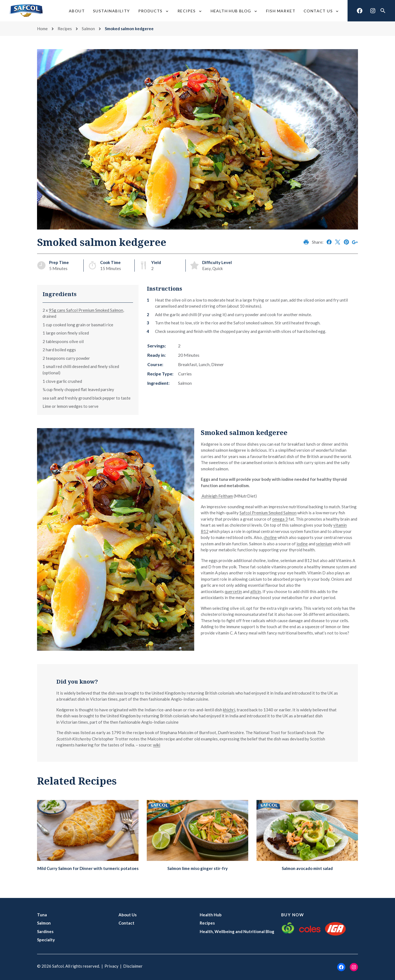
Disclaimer (133, 966)
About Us (128, 915)
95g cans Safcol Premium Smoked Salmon (86, 310)
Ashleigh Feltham (217, 496)
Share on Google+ (355, 242)
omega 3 (280, 519)
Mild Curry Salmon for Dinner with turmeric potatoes (88, 868)
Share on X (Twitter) (338, 242)
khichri (229, 710)
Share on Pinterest (346, 242)
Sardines (45, 931)
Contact (126, 923)
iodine (302, 544)
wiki (157, 745)
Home (42, 29)
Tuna (42, 915)
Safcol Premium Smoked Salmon (268, 513)
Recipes (65, 29)
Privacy (112, 966)
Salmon (88, 29)
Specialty (46, 940)
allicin (256, 591)
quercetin (233, 591)
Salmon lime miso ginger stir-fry (198, 868)
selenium (324, 544)
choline (270, 537)
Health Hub (211, 915)
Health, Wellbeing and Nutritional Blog (237, 931)
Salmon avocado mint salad (307, 868)
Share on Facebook (329, 242)
